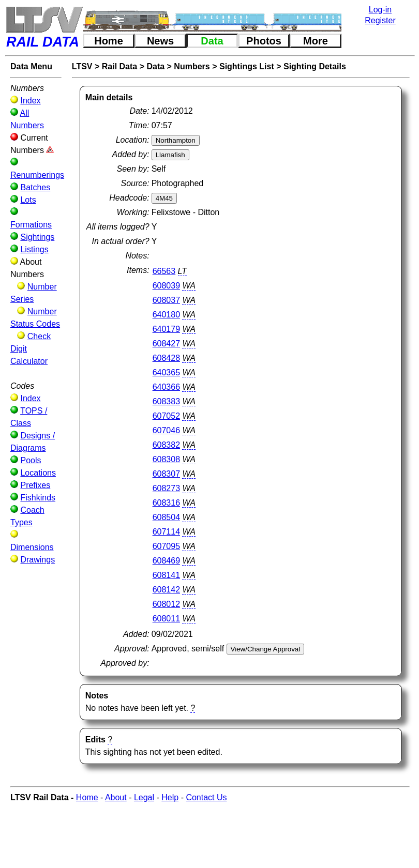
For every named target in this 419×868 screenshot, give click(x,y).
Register (380, 20)
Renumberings (37, 175)
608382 (166, 445)
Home (109, 41)
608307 (166, 474)
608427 (166, 344)
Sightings (37, 237)
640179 (166, 329)
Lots (28, 200)
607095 (166, 546)
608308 (166, 459)
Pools (31, 460)
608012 (166, 604)
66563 (164, 271)
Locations (38, 473)
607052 (166, 416)
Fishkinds (38, 498)
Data (212, 41)
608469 (166, 561)
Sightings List (247, 66)
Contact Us (206, 797)
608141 (166, 575)
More (316, 41)
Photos (264, 41)
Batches (35, 187)
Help (170, 797)
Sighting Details (315, 66)
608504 (166, 517)
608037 (166, 300)
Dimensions (32, 547)
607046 (166, 430)
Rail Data (119, 66)
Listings (34, 249)
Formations (31, 225)
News (160, 41)
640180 (166, 315)
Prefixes (35, 485)
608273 (166, 488)
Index (30, 101)
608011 (166, 619)
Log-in (380, 10)
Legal (144, 797)
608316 (166, 503)
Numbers (192, 66)
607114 (166, 532)
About (116, 797)
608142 (166, 590)
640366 (166, 387)
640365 (166, 372)
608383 (166, 401)
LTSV (82, 66)
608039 (166, 286)
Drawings (38, 560)
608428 (166, 358)
